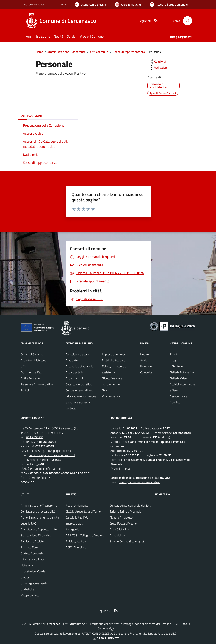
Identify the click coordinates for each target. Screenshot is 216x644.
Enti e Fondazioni (31, 378)
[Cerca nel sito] (187, 21)
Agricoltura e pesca (77, 354)
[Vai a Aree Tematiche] (128, 4)
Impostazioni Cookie (33, 571)
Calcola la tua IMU (77, 517)
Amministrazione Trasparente (66, 52)
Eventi (174, 354)
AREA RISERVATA (106, 638)
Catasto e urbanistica (79, 384)
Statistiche (27, 589)
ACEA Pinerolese (76, 547)
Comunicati (147, 372)
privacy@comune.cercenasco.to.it (139, 482)
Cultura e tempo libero (79, 390)
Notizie (144, 354)
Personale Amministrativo (37, 384)
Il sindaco (146, 366)
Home (39, 52)
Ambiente (72, 360)
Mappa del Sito (30, 595)
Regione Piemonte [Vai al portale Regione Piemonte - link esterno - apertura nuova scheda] (34, 4)
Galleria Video (178, 378)
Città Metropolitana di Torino (83, 511)
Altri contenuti (99, 52)
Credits (25, 577)
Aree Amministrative (34, 360)
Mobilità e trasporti (114, 360)
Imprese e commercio (115, 354)
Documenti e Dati (31, 372)
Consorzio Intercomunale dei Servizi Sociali (136, 505)
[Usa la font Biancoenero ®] (90, 4)
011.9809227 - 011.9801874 (44, 433)
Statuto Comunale (32, 553)
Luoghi (174, 360)
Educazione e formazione (81, 396)
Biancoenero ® (123, 634)
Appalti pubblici (75, 372)
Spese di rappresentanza (129, 52)
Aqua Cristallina (119, 529)
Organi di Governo (32, 354)
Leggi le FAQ (28, 523)
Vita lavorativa (111, 396)
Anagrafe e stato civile (79, 366)
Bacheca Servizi (30, 547)
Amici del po (117, 535)
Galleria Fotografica (182, 372)
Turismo (107, 390)
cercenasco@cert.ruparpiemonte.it (50, 451)
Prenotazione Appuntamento (39, 529)
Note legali (27, 565)
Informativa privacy (33, 559)
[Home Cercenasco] (62, 21)
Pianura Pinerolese (121, 517)
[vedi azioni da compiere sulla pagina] (158, 68)
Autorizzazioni (74, 378)
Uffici (24, 366)
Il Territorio (176, 366)
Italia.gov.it (72, 529)
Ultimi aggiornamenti (34, 583)
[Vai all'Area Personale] (169, 4)
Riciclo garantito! (76, 541)
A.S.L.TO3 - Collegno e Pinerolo (85, 535)
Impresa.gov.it (74, 523)
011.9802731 (35, 437)
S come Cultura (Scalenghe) (127, 541)
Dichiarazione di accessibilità (38, 511)
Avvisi (144, 360)
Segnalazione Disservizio (36, 535)
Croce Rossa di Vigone (123, 523)
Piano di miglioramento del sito (40, 517)
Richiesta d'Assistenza (34, 541)
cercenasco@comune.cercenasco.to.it (52, 455)
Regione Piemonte (77, 505)
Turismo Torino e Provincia (125, 511)
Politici (25, 390)
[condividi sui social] (157, 62)
